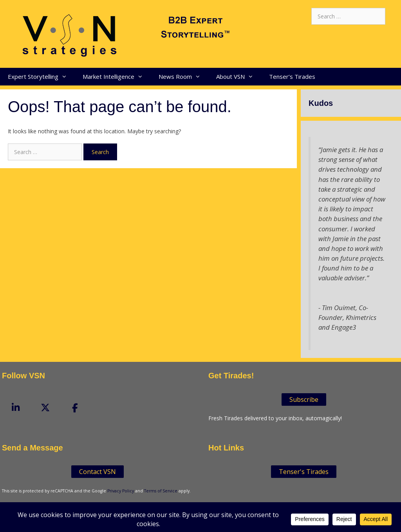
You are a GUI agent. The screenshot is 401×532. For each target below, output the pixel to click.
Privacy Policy (121, 491)
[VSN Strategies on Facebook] (75, 408)
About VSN (239, 77)
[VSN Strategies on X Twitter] (45, 408)
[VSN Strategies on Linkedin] (16, 408)
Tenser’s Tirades (292, 76)
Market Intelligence (117, 77)
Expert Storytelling (41, 77)
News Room (183, 77)
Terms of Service (161, 491)
